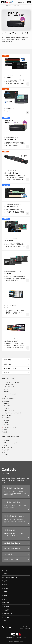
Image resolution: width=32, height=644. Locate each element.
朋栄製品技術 (6, 603)
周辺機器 (5, 430)
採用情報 (5, 595)
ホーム (3, 6)
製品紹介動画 (17, 364)
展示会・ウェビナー (8, 614)
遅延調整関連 (6, 401)
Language (22, 2)
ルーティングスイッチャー (9, 387)
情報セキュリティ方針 (25, 628)
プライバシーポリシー (25, 626)
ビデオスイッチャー (8, 384)
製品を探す (9, 6)
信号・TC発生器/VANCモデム (10, 399)
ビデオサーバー (6, 408)
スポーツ (5, 445)
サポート (5, 585)
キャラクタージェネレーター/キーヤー (13, 382)
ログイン (5, 621)
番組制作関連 (6, 420)
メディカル (5, 455)
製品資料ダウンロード (17, 368)
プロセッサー (6, 392)
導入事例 (17, 372)
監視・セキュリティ (8, 447)
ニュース (5, 599)
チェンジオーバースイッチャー (10, 394)
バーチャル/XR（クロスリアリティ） (12, 413)
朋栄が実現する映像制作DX (10, 577)
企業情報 (5, 592)
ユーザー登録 (6, 617)
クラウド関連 (6, 425)
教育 (4, 452)
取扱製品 (5, 432)
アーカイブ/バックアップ (9, 411)
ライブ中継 (5, 422)
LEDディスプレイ (7, 415)
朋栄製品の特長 (17, 360)
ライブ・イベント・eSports (10, 443)
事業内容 (5, 574)
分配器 (4, 396)
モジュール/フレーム (8, 406)
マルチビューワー (7, 389)
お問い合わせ (6, 606)
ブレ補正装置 (6, 403)
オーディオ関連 (6, 418)
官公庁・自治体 (6, 450)
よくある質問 (6, 610)
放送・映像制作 (6, 440)
